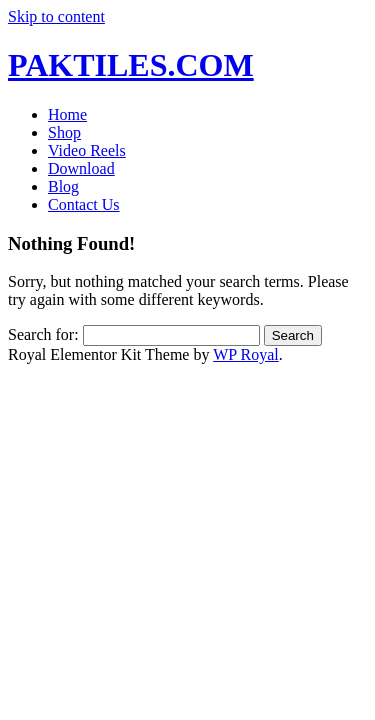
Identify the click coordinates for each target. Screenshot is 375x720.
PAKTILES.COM (131, 65)
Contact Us (84, 204)
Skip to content (56, 16)
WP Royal (246, 354)
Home (67, 114)
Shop (64, 132)
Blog (63, 186)
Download (81, 168)
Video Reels (87, 150)
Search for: (43, 334)
